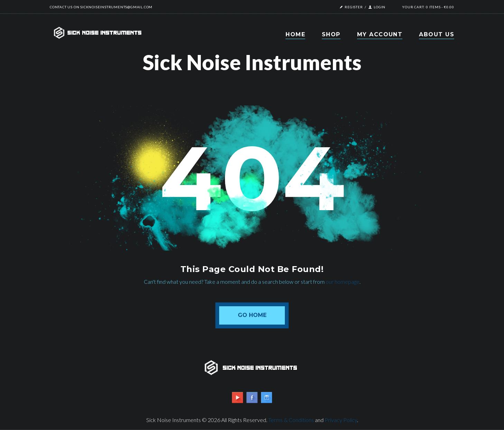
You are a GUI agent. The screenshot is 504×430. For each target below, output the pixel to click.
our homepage (343, 282)
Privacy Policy (341, 420)
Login (380, 7)
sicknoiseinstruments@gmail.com (116, 7)
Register (354, 7)
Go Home (252, 315)
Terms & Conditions (291, 420)
